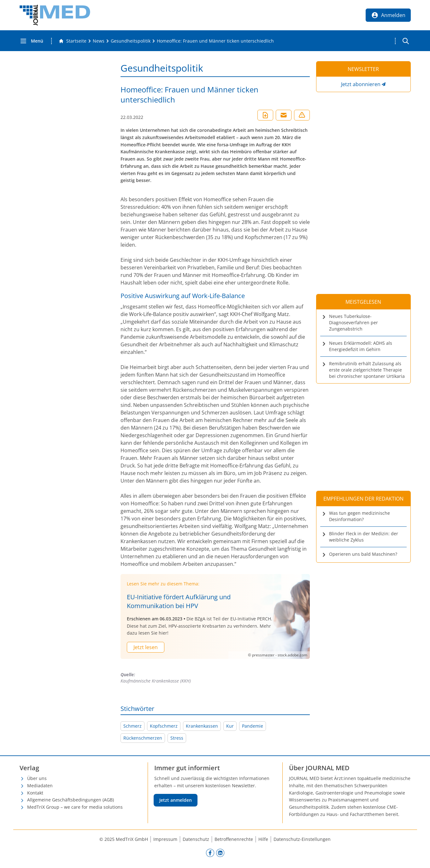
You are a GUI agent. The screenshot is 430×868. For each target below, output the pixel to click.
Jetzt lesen (146, 647)
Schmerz (133, 726)
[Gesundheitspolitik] (131, 41)
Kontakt (35, 793)
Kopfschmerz (164, 726)
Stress (177, 738)
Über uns (37, 778)
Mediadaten (40, 786)
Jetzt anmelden (176, 800)
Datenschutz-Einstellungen (302, 839)
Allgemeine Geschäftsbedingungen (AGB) (71, 800)
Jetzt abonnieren (361, 84)
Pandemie (253, 726)
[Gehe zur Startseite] (73, 41)
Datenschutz (196, 839)
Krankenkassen (202, 726)
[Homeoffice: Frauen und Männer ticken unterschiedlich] (215, 41)
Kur (230, 726)
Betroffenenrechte (234, 839)
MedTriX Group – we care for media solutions (75, 807)
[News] (99, 41)
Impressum (165, 839)
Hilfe (263, 839)
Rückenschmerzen (143, 738)
